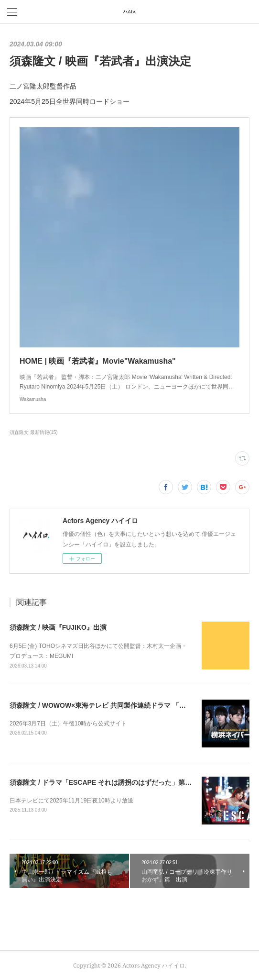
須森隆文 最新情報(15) (34, 432)
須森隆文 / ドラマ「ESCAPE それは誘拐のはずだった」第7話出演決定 (116, 782)
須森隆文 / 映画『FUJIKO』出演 (58, 627)
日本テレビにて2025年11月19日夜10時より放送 (71, 801)
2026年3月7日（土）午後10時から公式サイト (68, 724)
